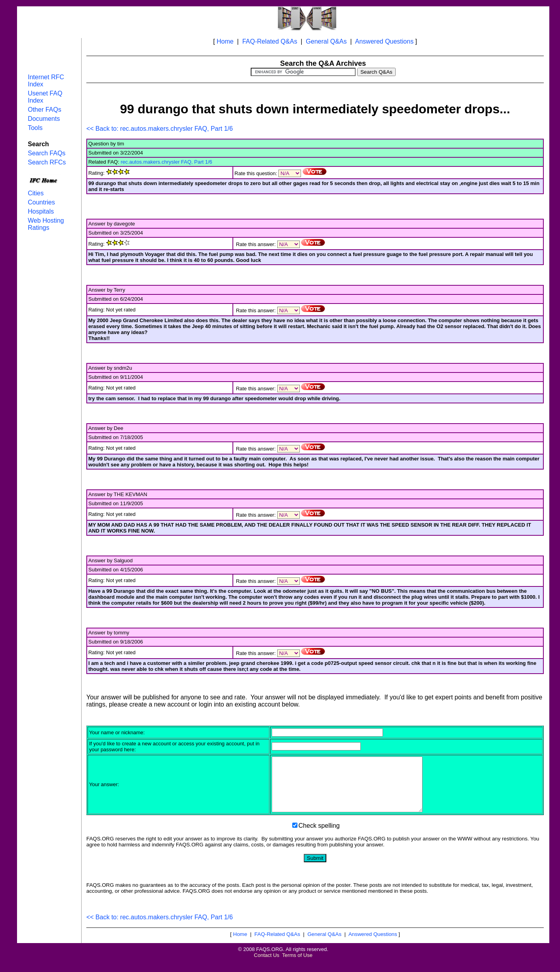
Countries (41, 202)
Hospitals (41, 211)
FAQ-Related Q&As (270, 41)
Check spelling (319, 836)
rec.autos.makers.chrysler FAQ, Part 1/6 (167, 162)
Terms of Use (297, 966)
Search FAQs (47, 153)
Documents (44, 119)
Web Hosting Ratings (46, 224)
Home (225, 41)
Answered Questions (385, 41)
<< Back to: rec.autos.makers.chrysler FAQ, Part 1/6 (160, 129)
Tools (35, 128)
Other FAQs (44, 110)
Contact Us (267, 966)
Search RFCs (47, 162)
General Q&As (326, 41)
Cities (36, 193)
